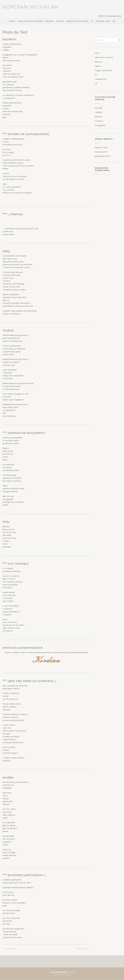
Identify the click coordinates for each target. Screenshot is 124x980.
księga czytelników (77, 21)
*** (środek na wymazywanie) (26, 134)
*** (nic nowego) (16, 563)
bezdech (10, 39)
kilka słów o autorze (30, 21)
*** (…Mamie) (13, 214)
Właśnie (98, 117)
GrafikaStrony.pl (63, 975)
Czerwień (99, 121)
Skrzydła (99, 108)
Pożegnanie (100, 125)
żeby (6, 251)
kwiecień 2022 (101, 147)
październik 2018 (102, 156)
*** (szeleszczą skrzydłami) (24, 433)
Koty (6, 522)
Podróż (8, 330)
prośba (8, 777)
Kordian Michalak (31, 7)
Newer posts (10, 949)
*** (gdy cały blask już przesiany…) (29, 681)
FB (114, 21)
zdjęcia (60, 21)
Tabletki (99, 112)
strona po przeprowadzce (23, 648)
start (12, 21)
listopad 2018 (101, 152)
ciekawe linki (103, 21)
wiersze (49, 21)
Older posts (83, 949)
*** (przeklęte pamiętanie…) (24, 875)
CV (92, 21)
